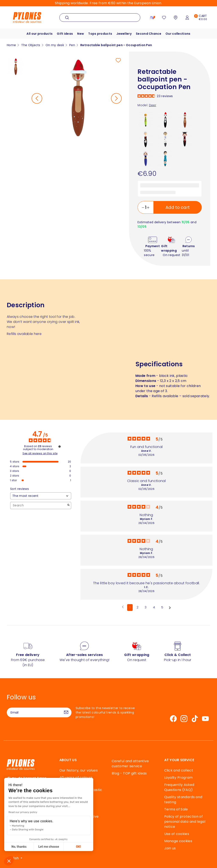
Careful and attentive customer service (130, 764)
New (81, 34)
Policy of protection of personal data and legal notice (185, 822)
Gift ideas (65, 34)
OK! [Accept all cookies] (52, 847)
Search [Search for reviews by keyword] (39, 505)
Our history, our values (79, 770)
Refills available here (24, 334)
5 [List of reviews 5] (162, 607)
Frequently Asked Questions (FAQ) (179, 787)
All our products (40, 34)
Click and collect (179, 770)
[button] (9, 861)
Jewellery (124, 34)
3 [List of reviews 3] (146, 607)
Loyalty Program (179, 778)
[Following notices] (170, 608)
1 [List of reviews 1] (130, 607)
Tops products (100, 34)
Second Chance (149, 34)
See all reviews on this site (40, 453)
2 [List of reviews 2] (138, 607)
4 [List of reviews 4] (154, 607)
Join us (170, 848)
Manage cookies (178, 841)
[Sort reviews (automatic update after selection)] (41, 496)
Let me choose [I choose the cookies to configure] (22, 847)
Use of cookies (177, 834)
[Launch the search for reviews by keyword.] (68, 505)
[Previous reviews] (123, 607)
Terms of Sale (176, 809)
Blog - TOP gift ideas (129, 773)
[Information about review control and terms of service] (60, 446)
